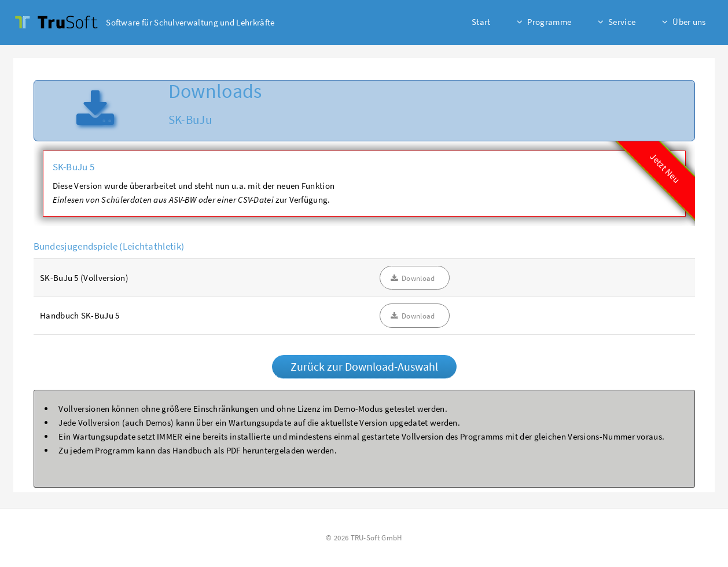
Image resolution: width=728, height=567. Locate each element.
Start (481, 22)
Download (418, 278)
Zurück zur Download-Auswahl (364, 366)
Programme (549, 22)
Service (622, 22)
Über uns (689, 22)
